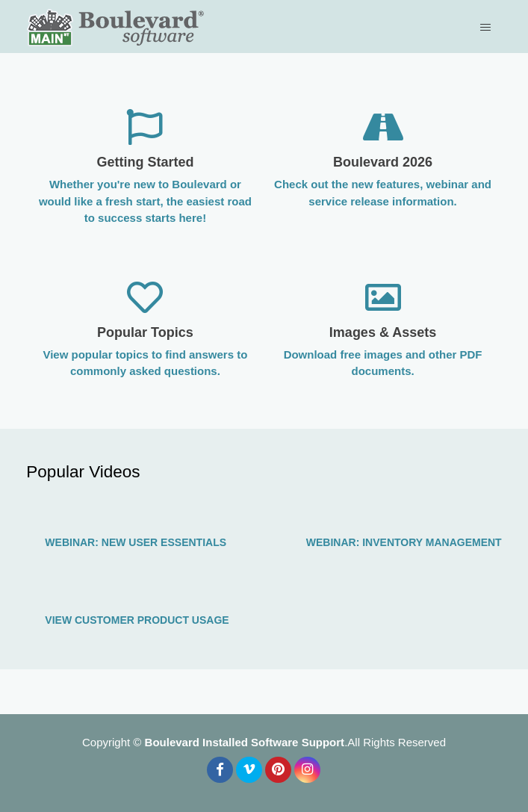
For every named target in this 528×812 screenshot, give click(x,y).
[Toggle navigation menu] (487, 27)
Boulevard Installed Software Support (245, 742)
